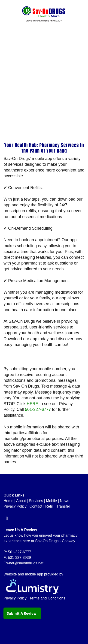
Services (36, 501)
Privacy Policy (15, 506)
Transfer (63, 506)
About (21, 501)
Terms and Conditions (47, 598)
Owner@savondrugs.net (23, 563)
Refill (49, 506)
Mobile (51, 501)
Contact (36, 506)
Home (8, 501)
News (65, 501)
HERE (33, 404)
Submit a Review (22, 613)
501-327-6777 (38, 409)
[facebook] (7, 518)
